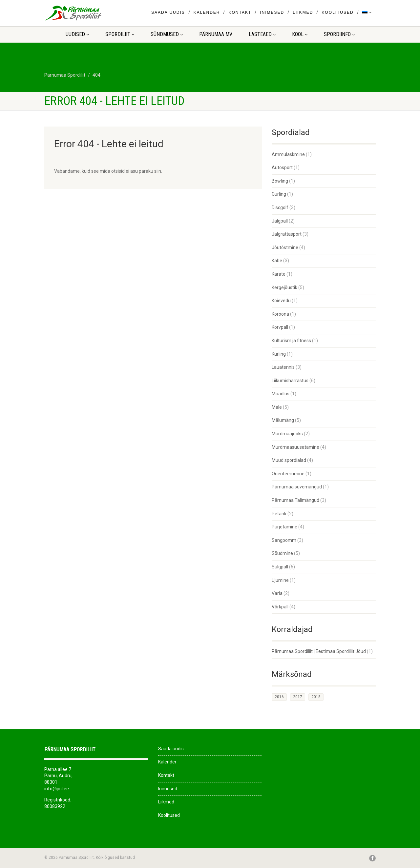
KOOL (300, 34)
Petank (279, 514)
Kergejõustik (284, 287)
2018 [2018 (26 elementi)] (316, 697)
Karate (279, 274)
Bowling (280, 181)
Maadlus (281, 394)
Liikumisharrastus (290, 381)
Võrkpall (280, 607)
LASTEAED (262, 34)
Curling (279, 194)
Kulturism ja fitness (291, 341)
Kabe (277, 261)
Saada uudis (168, 12)
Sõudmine (282, 553)
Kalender (207, 12)
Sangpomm (284, 540)
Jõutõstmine (285, 247)
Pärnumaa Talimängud (295, 500)
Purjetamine (284, 527)
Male (277, 407)
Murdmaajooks (287, 434)
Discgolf (280, 207)
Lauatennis (283, 367)
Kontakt (240, 12)
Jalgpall (280, 221)
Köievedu (281, 301)
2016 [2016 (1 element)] (279, 697)
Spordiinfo (339, 34)
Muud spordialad (289, 460)
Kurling (279, 354)
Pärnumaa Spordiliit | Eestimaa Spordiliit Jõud (319, 651)
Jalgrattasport (287, 234)
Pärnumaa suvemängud (297, 487)
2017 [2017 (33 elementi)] (298, 697)
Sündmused (167, 34)
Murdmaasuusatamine (295, 447)
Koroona (280, 314)
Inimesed (272, 12)
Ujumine (280, 580)
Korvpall (280, 327)
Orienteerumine (288, 474)
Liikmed (303, 12)
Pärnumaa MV (216, 34)
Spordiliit (120, 34)
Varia (277, 593)
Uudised (77, 34)
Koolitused (337, 12)
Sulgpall (280, 567)
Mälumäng (283, 420)
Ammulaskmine (288, 154)
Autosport (282, 168)
